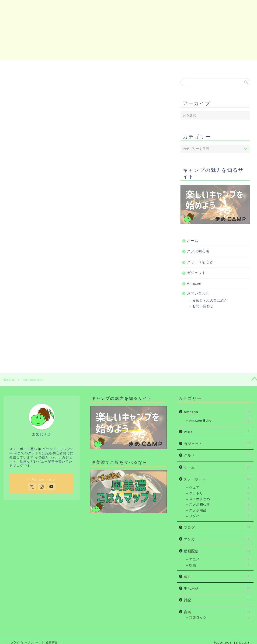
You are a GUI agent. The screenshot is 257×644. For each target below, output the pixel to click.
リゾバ (221, 516)
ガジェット (146, 66)
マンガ (218, 539)
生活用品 (218, 588)
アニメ (221, 560)
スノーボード (218, 479)
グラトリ (221, 493)
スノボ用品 (221, 510)
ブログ (218, 527)
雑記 (218, 600)
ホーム (25, 66)
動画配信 (218, 551)
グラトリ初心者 (106, 66)
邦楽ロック (221, 618)
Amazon (189, 66)
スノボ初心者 (66, 66)
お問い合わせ (232, 66)
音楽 (218, 612)
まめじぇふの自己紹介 (210, 301)
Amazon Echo (221, 421)
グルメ (218, 455)
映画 (221, 565)
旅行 (218, 576)
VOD (218, 431)
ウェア (221, 488)
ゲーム (218, 467)
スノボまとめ (221, 499)
